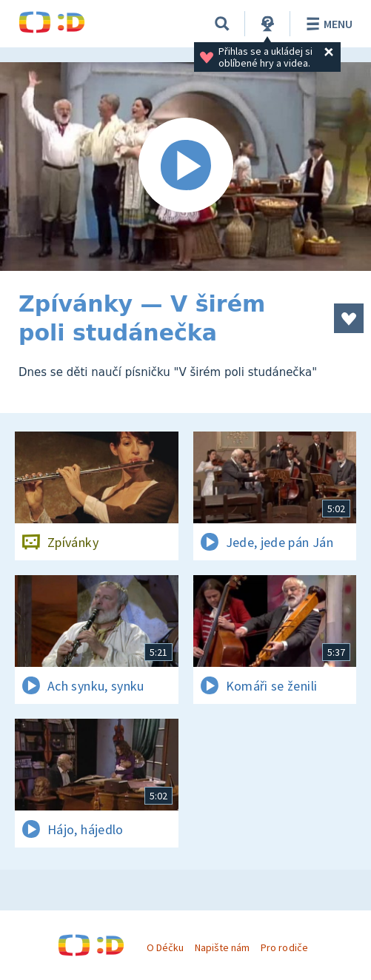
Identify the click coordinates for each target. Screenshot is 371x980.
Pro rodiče (284, 947)
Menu (327, 24)
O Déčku (165, 947)
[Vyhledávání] (222, 24)
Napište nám (222, 947)
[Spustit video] (185, 167)
